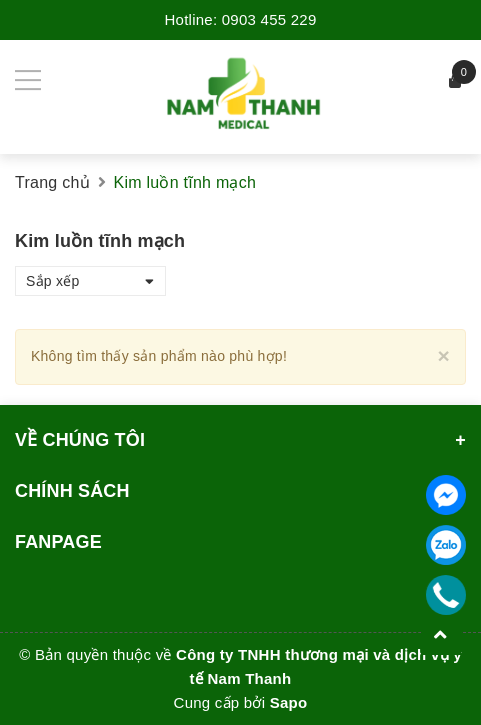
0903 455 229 (269, 19)
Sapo (289, 702)
